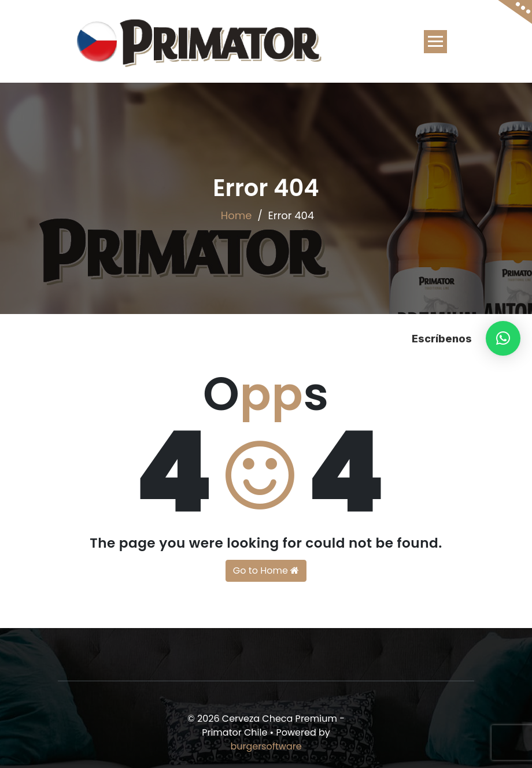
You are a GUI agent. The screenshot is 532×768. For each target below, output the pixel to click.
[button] (503, 338)
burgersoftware (266, 746)
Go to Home (266, 571)
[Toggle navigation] (435, 42)
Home (237, 215)
